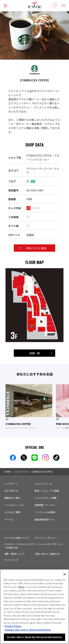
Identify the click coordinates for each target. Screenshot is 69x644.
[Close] (65, 574)
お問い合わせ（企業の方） (48, 554)
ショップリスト (21, 472)
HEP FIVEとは (11, 491)
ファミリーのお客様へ (46, 512)
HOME (8, 472)
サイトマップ (11, 560)
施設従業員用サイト (45, 519)
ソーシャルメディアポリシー (49, 544)
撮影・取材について (15, 554)
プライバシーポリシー (46, 538)
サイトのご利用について (17, 538)
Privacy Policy (13, 626)
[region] (34, 607)
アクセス (9, 519)
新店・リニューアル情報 (47, 491)
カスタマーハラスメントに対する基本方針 (19, 546)
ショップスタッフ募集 (46, 498)
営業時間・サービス (45, 505)
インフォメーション (15, 505)
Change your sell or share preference (28, 630)
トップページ (11, 484)
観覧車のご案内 (12, 498)
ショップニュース (43, 484)
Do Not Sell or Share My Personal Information (35, 637)
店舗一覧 (35, 353)
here (21, 587)
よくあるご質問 (12, 512)
